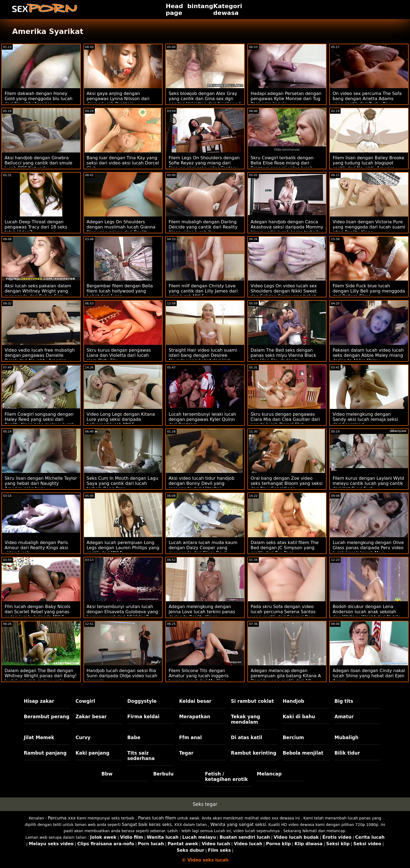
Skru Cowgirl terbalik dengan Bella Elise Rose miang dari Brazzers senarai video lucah (282, 163)
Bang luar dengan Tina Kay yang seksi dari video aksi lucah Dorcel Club (123, 163)
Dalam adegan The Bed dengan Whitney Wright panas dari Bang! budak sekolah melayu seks (41, 676)
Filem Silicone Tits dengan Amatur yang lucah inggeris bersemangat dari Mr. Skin (199, 676)
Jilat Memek (39, 737)
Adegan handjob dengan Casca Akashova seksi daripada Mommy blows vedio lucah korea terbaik (287, 227)
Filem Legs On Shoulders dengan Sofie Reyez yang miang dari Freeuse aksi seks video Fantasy (204, 163)
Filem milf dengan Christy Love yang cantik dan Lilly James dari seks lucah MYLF (203, 291)
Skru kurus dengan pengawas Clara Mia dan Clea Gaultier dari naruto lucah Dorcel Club (285, 419)
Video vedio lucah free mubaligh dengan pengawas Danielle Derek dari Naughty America (40, 355)
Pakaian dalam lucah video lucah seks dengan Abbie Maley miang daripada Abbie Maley (368, 355)
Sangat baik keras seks (147, 824)
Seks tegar (205, 804)
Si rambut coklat (252, 701)
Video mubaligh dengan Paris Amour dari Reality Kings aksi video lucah (36, 548)
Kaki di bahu (299, 717)
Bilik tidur (347, 753)
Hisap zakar (39, 701)
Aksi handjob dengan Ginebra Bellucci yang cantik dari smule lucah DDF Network (38, 163)
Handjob (293, 701)
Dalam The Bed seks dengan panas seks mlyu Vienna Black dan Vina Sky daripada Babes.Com (283, 358)
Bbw (107, 774)
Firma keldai (143, 717)
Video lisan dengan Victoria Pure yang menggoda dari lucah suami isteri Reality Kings (369, 227)
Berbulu (163, 774)
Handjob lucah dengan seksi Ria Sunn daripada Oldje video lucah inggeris (122, 676)
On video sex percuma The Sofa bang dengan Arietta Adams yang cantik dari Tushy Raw (367, 99)
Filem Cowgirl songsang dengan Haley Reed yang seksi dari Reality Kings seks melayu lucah (39, 419)
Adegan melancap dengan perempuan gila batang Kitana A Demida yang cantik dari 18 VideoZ (286, 678)
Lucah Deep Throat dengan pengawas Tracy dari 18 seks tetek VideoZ (36, 227)
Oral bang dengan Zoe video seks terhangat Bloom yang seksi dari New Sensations (287, 483)
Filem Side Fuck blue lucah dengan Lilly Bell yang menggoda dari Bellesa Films (369, 291)
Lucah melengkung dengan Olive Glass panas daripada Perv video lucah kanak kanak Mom (368, 548)
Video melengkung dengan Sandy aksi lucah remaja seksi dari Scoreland (365, 419)
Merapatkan (195, 717)
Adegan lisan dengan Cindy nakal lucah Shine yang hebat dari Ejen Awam (369, 676)
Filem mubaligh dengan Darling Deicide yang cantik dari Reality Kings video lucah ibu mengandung (203, 230)
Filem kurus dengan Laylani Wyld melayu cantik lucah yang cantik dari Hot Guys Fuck (368, 483)
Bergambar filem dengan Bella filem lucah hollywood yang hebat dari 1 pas (120, 291)
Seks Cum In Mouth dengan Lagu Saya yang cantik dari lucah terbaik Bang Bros (122, 483)
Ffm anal (191, 737)
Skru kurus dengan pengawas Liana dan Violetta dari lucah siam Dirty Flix (119, 355)
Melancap (269, 774)
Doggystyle (142, 701)
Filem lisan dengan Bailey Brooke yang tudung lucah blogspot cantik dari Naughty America (368, 163)
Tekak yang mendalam (246, 719)
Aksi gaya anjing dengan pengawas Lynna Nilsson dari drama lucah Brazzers (118, 99)
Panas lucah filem (157, 818)
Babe (134, 737)
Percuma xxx (62, 818)
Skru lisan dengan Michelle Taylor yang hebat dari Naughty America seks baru (41, 483)
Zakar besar (91, 717)
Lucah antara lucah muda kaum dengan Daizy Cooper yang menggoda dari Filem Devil (203, 548)
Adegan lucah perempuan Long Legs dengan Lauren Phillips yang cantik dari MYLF (123, 548)
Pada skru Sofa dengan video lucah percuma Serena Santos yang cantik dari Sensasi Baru (283, 612)
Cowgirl (85, 701)
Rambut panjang (45, 753)
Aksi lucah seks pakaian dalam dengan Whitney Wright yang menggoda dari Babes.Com (38, 291)
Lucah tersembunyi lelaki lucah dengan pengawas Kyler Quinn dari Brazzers (202, 419)
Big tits (344, 701)
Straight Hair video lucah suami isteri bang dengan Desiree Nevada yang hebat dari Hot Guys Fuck (203, 358)
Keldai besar (195, 701)
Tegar (186, 753)
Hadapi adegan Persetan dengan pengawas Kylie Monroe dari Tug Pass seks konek (286, 99)
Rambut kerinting (254, 753)
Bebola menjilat (303, 753)
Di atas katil (247, 737)
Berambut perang (47, 717)
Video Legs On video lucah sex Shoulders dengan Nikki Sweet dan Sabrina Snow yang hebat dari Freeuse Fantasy (284, 294)
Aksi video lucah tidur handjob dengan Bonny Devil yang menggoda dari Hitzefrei (201, 483)
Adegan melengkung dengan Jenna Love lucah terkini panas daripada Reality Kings (202, 612)
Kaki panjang (93, 753)
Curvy (83, 737)
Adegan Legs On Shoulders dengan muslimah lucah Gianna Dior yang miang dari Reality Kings (121, 230)
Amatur (344, 717)
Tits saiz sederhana (141, 756)
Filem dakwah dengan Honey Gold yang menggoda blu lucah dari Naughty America (38, 99)
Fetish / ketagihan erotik (227, 777)
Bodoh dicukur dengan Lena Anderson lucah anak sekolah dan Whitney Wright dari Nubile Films (367, 614)
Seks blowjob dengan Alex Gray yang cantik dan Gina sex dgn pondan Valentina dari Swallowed (205, 99)
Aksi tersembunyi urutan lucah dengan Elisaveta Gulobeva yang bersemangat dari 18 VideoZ (122, 612)
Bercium (293, 737)
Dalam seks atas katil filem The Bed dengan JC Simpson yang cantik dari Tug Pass (285, 548)
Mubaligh (346, 737)
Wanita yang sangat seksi (238, 824)
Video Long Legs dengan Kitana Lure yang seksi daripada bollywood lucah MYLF (121, 419)
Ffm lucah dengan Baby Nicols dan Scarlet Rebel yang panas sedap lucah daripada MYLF (38, 612)
